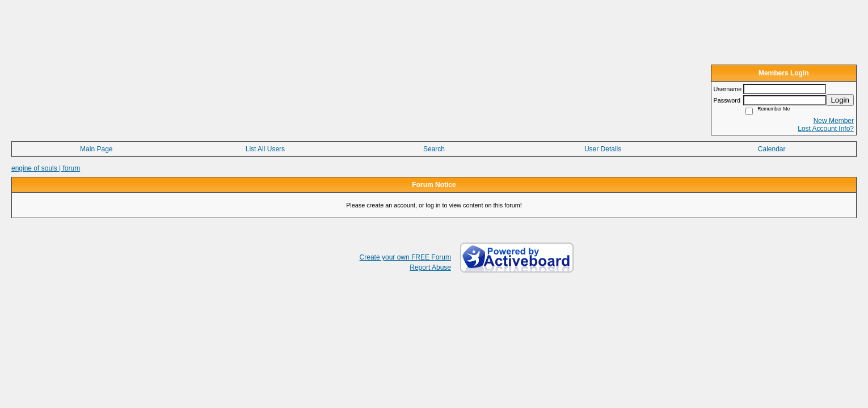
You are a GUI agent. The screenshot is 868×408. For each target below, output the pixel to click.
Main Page (96, 149)
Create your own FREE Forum (405, 257)
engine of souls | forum (46, 168)
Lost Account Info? (826, 129)
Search (434, 149)
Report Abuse (430, 267)
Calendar (772, 149)
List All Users (265, 149)
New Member (834, 121)
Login (840, 100)
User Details (603, 149)
